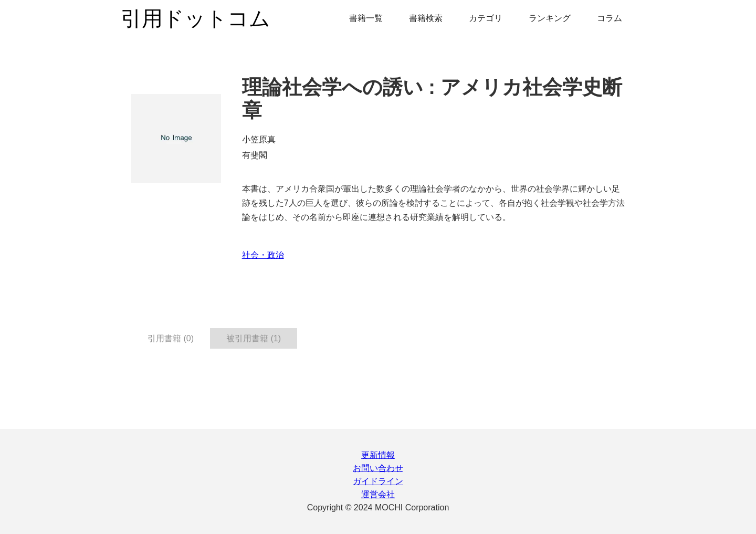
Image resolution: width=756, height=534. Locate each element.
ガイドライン (378, 481)
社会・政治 (263, 255)
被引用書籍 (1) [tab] (254, 338)
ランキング (550, 18)
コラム (610, 18)
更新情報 (378, 455)
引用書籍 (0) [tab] (171, 338)
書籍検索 (426, 18)
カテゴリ (486, 18)
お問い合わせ (378, 468)
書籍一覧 (366, 18)
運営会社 (378, 494)
